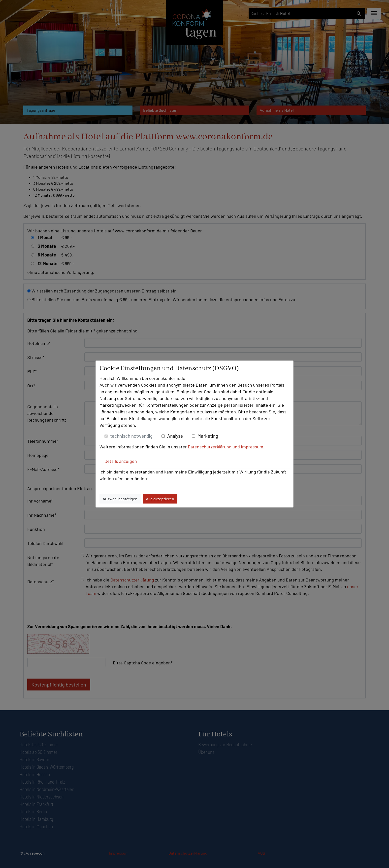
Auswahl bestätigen (120, 499)
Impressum (252, 447)
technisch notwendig (131, 436)
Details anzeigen (121, 461)
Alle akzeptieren (160, 499)
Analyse (175, 436)
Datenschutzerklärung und (214, 447)
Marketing (208, 436)
